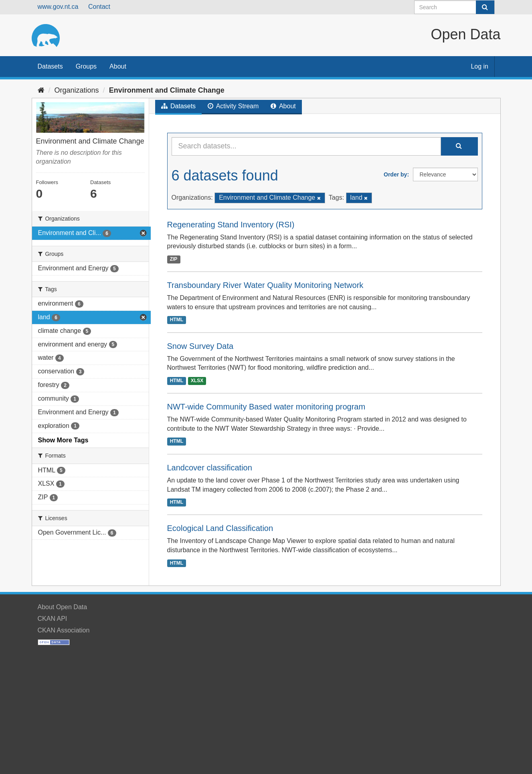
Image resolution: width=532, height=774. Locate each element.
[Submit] (485, 7)
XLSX (197, 381)
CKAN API (53, 619)
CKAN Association (64, 630)
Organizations (77, 90)
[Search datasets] (454, 7)
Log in (479, 66)
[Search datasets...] (306, 146)
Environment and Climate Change (167, 90)
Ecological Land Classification (220, 528)
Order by (395, 174)
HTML (177, 320)
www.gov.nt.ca (58, 7)
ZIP (174, 259)
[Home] (41, 90)
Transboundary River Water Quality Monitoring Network (265, 285)
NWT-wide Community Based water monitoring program (266, 407)
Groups (86, 66)
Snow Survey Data (200, 346)
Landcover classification (210, 468)
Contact (99, 7)
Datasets (50, 66)
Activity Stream (233, 106)
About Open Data (63, 607)
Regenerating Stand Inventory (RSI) (231, 225)
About (118, 66)
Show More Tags (63, 440)
